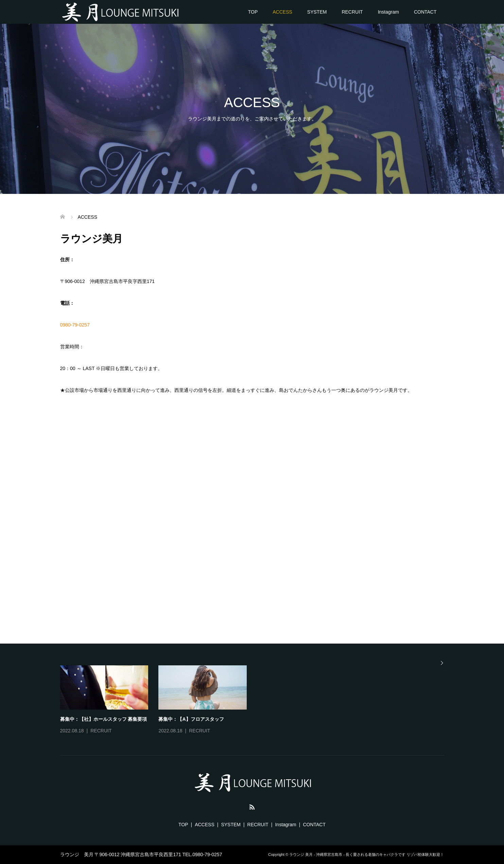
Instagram (388, 12)
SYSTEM (317, 12)
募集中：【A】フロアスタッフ (191, 719)
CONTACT (425, 12)
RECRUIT (352, 12)
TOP (253, 12)
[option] (257, 700)
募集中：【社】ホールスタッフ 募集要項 (104, 719)
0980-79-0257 (75, 325)
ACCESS (282, 12)
